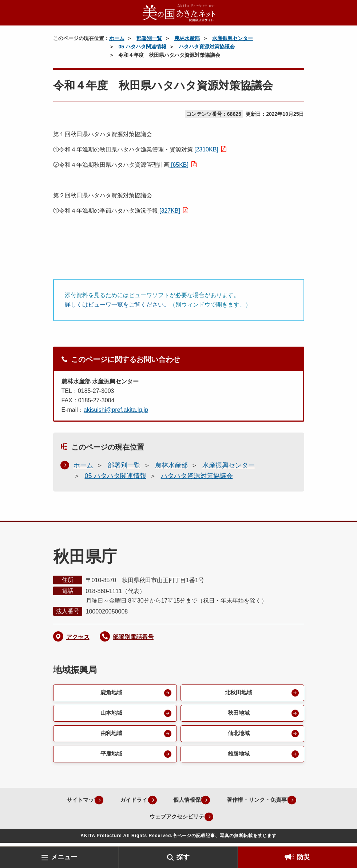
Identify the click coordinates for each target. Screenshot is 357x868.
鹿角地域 (111, 693)
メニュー (64, 857)
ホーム (117, 38)
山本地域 (111, 714)
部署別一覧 (149, 38)
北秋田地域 (238, 693)
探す (183, 857)
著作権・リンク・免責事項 (130, 819)
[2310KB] (206, 149)
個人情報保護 (230, 803)
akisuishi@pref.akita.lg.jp (116, 410)
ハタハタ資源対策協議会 (207, 47)
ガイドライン (173, 803)
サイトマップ (115, 803)
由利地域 (111, 735)
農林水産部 (187, 38)
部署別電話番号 (133, 637)
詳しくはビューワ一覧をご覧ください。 (117, 305)
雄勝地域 (238, 756)
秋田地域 (238, 714)
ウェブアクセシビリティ (219, 819)
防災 (304, 857)
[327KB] (169, 211)
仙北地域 (238, 735)
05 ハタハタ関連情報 (142, 47)
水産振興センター (233, 38)
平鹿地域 (111, 756)
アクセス (78, 637)
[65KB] (179, 165)
